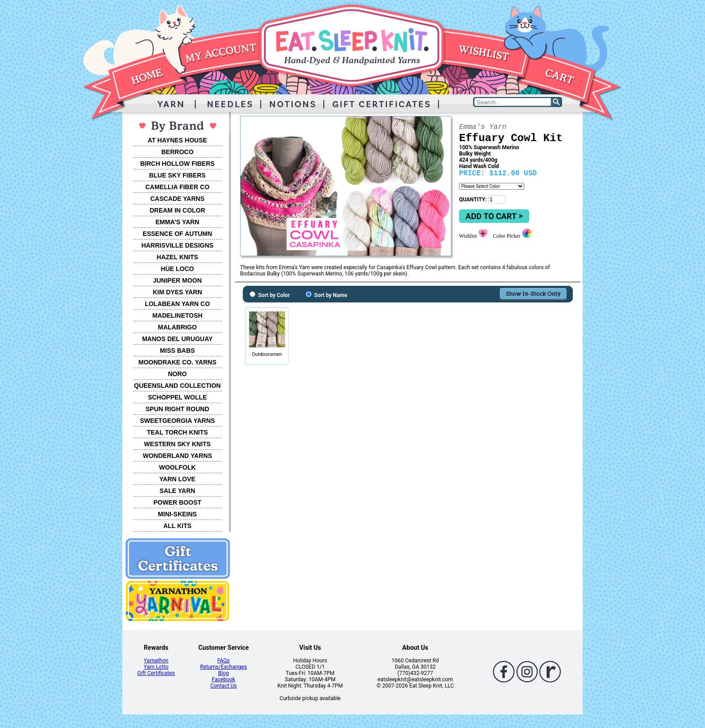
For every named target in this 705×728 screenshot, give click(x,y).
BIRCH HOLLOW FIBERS (178, 164)
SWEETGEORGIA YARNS (177, 421)
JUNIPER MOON (177, 280)
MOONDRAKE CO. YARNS (177, 362)
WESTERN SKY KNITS (177, 444)
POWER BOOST (177, 502)
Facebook (223, 679)
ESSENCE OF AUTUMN (177, 234)
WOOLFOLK (178, 467)
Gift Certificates (156, 673)
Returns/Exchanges (223, 667)
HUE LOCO (178, 269)
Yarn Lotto (156, 667)
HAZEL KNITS (177, 257)
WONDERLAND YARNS (177, 456)
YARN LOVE (177, 479)
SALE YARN (177, 491)
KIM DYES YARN (178, 292)
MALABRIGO (177, 327)
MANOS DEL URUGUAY (177, 339)
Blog (223, 673)
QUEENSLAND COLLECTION (177, 386)
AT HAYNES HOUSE (177, 140)
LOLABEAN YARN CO (177, 304)
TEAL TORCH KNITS (178, 432)
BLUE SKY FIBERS (178, 175)
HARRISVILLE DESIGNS (177, 245)
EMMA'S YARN (177, 222)
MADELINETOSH (178, 315)
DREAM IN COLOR (178, 210)
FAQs (223, 661)
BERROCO (178, 152)
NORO (178, 374)
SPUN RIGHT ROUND (178, 409)
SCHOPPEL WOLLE (177, 397)
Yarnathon (156, 661)
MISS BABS (178, 351)
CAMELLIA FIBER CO (177, 187)
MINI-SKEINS (177, 514)
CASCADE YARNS (177, 199)
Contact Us (224, 686)
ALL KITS (177, 526)
